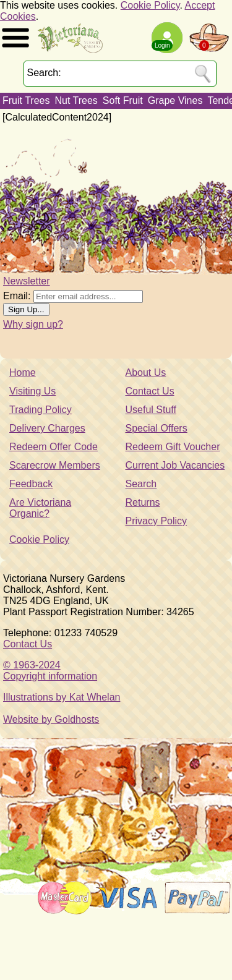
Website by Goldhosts (51, 719)
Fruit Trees (26, 100)
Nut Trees (76, 100)
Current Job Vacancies (175, 465)
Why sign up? (33, 324)
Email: (17, 296)
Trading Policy (41, 410)
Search (141, 484)
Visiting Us (32, 391)
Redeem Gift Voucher (173, 447)
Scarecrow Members (55, 465)
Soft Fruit (123, 100)
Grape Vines (175, 100)
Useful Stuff (151, 410)
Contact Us (150, 391)
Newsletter (27, 281)
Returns (143, 502)
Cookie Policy (150, 5)
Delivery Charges (47, 428)
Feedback (31, 484)
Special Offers (157, 428)
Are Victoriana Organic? (40, 508)
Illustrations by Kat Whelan (62, 697)
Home (23, 373)
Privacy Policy (157, 521)
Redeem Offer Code (54, 447)
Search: (44, 73)
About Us (146, 373)
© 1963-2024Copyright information (50, 671)
